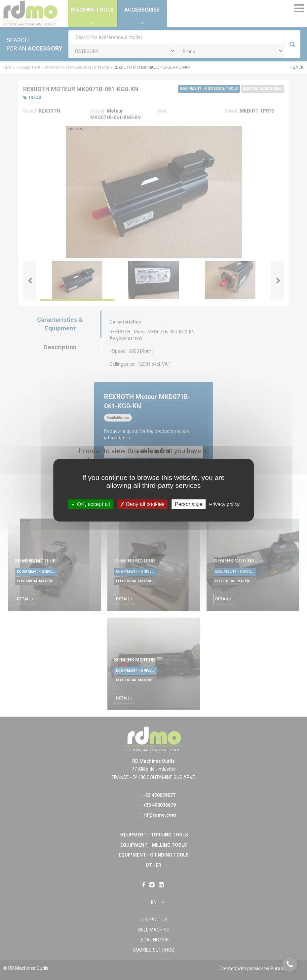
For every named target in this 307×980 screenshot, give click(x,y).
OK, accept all (91, 504)
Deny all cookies (142, 504)
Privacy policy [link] (224, 504)
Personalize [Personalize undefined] (189, 504)
